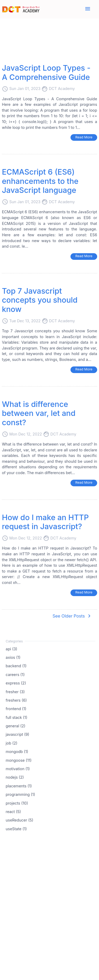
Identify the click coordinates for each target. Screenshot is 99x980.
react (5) (13, 812)
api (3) (12, 649)
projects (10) (17, 803)
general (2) (16, 726)
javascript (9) (18, 734)
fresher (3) (15, 691)
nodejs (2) (15, 777)
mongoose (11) (19, 760)
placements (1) (19, 786)
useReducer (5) (20, 820)
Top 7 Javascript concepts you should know (40, 300)
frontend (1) (16, 709)
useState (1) (16, 829)
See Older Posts (72, 616)
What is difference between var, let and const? (39, 413)
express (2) (16, 683)
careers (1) (15, 674)
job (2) (12, 743)
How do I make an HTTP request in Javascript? (45, 522)
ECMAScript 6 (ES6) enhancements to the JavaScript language (40, 181)
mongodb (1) (17, 752)
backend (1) (16, 666)
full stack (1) (17, 717)
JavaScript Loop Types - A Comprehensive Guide (46, 72)
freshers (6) (16, 700)
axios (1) (13, 657)
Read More (84, 137)
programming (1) (20, 794)
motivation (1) (18, 769)
